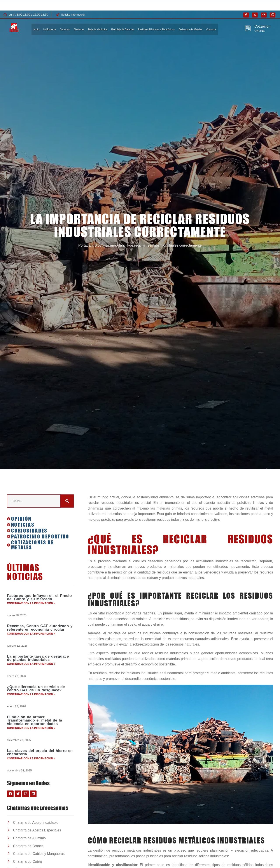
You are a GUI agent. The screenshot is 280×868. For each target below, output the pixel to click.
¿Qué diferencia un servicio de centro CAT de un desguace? (36, 692)
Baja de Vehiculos (98, 29)
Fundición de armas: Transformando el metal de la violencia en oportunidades (35, 726)
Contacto (211, 29)
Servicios (65, 29)
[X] (255, 15)
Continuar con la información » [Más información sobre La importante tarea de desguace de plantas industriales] (31, 667)
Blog (98, 245)
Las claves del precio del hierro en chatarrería (40, 759)
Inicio (36, 29)
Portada (84, 245)
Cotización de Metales (190, 29)
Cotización (262, 26)
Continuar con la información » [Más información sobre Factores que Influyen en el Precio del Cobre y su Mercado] (31, 604)
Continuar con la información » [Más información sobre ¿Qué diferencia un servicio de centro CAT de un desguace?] (31, 699)
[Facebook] (246, 15)
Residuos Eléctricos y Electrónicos (156, 29)
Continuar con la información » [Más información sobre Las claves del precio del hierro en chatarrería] (31, 766)
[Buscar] (67, 501)
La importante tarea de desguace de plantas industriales (38, 661)
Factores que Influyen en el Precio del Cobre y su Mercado (39, 597)
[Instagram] (273, 15)
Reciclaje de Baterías (122, 29)
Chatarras (79, 29)
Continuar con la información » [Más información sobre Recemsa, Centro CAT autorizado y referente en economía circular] (31, 635)
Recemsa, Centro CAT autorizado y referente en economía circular (40, 629)
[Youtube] (264, 15)
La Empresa (50, 29)
